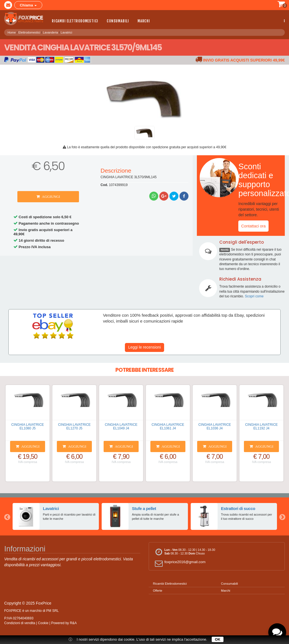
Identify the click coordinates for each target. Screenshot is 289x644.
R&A (73, 623)
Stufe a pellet (144, 508)
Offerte (158, 591)
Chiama (28, 5)
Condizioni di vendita (20, 623)
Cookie (43, 623)
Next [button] (282, 516)
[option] (56, 516)
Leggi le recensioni (145, 347)
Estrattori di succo (238, 508)
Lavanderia (50, 32)
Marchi (144, 21)
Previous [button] (7, 516)
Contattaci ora (253, 226)
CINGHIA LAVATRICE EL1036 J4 (215, 426)
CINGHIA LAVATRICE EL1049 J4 (121, 426)
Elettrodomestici (29, 32)
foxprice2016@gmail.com (179, 563)
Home (12, 32)
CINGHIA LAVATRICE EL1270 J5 (74, 426)
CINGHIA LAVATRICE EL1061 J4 (168, 426)
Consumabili (118, 21)
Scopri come (254, 296)
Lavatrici (67, 32)
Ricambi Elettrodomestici (75, 21)
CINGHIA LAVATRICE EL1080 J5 (28, 426)
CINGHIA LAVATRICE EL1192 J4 (261, 426)
